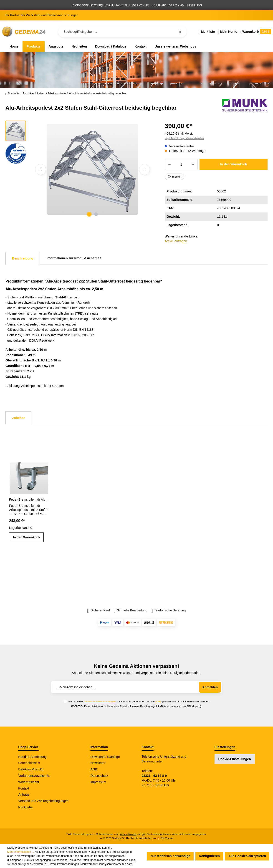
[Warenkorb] (255, 32)
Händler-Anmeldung (32, 757)
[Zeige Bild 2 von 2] (96, 214)
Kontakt (24, 788)
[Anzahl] (181, 164)
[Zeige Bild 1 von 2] (89, 214)
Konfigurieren (209, 856)
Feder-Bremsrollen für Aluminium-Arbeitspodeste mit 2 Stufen (29, 500)
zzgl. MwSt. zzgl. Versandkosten (184, 138)
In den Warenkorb (234, 164)
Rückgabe (25, 807)
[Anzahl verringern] (169, 164)
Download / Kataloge (105, 757)
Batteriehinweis (29, 763)
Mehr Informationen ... (21, 852)
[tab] (23, 258)
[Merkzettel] (207, 32)
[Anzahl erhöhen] (193, 164)
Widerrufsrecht (29, 782)
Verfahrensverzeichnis (34, 776)
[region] (80, 169)
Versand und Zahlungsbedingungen (43, 801)
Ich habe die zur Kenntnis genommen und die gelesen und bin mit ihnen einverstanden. (139, 701)
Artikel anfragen (176, 241)
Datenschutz (99, 776)
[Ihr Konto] (227, 32)
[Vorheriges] (40, 169)
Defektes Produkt (30, 769)
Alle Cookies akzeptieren (247, 856)
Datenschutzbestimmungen (100, 701)
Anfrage (24, 795)
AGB (158, 701)
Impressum (98, 782)
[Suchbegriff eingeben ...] (122, 32)
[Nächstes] (144, 169)
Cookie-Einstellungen (235, 759)
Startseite (12, 93)
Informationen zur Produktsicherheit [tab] (74, 258)
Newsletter (98, 763)
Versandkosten (128, 834)
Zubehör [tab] (18, 418)
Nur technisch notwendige (170, 856)
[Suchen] (180, 32)
